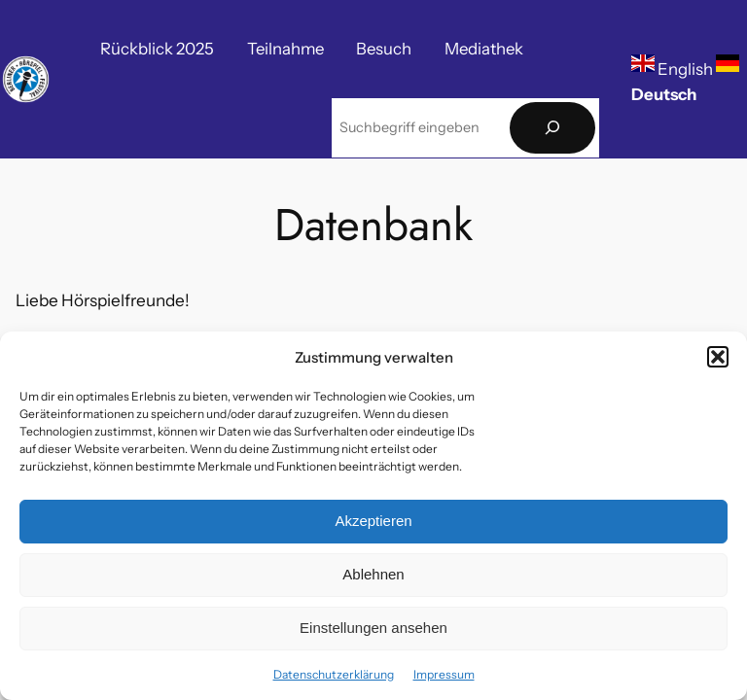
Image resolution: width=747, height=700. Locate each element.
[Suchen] (552, 128)
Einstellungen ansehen (373, 628)
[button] (718, 357)
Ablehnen (373, 574)
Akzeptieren (373, 521)
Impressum (444, 674)
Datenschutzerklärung (334, 674)
